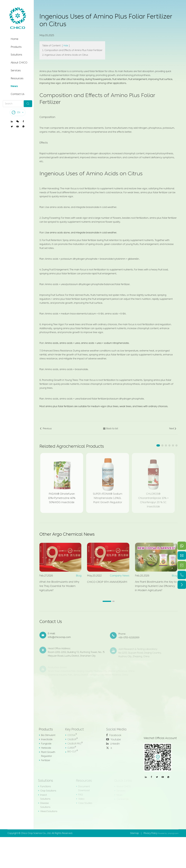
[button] (158, 445)
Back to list (111, 429)
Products (16, 47)
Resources (17, 78)
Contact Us (18, 94)
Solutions (16, 55)
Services (16, 70)
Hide (66, 46)
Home (15, 39)
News (14, 86)
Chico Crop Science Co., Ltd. (36, 833)
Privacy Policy (150, 833)
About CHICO (19, 63)
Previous (46, 429)
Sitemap (134, 833)
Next (173, 429)
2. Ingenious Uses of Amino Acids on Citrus (65, 55)
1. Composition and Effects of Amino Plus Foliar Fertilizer (72, 50)
